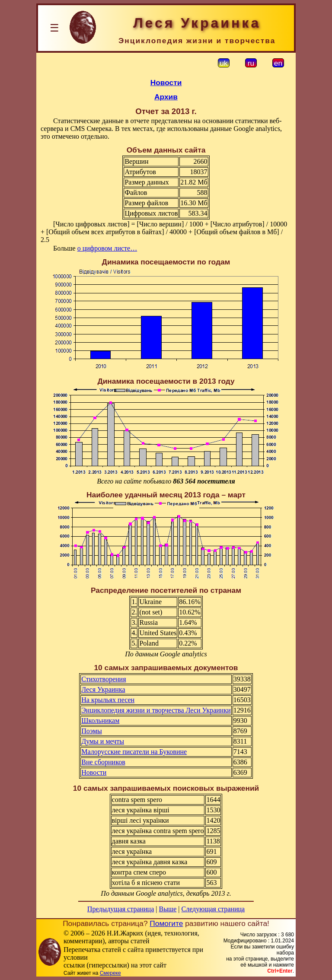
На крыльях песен (108, 700)
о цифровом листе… (107, 248)
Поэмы (91, 731)
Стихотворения (104, 679)
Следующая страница (213, 909)
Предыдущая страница (121, 909)
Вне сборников (103, 762)
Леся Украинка (103, 689)
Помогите (166, 923)
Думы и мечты (103, 741)
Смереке (110, 973)
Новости (166, 83)
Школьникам (100, 721)
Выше (168, 909)
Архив (166, 97)
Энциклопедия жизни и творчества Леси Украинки (156, 710)
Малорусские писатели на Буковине (134, 752)
